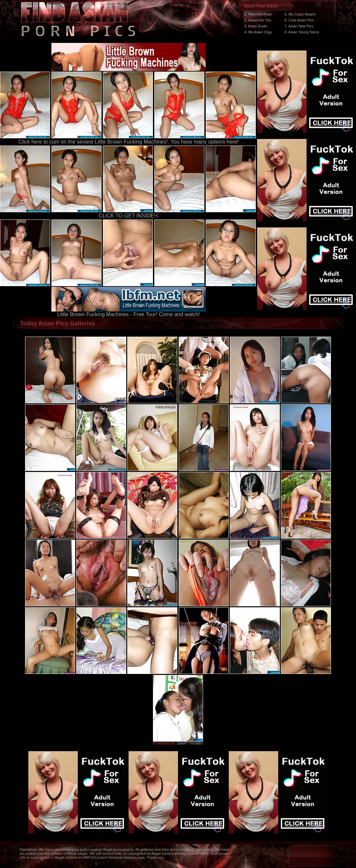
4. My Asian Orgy (258, 32)
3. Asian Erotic (256, 26)
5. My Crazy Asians (300, 14)
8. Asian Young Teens (302, 32)
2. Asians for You (258, 20)
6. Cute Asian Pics (299, 20)
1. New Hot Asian (258, 14)
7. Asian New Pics (299, 26)
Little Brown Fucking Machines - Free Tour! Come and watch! (129, 312)
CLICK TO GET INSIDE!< (129, 216)
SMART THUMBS (190, 743)
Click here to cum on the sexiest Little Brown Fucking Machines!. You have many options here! (129, 142)
